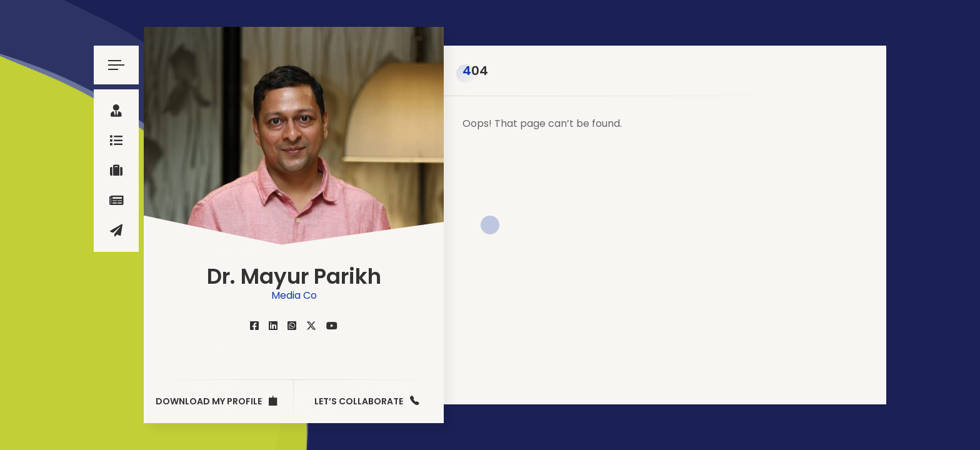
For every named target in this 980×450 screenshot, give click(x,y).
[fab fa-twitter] (311, 326)
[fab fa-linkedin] (273, 326)
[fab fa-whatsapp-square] (292, 326)
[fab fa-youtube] (332, 326)
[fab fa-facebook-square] (254, 326)
